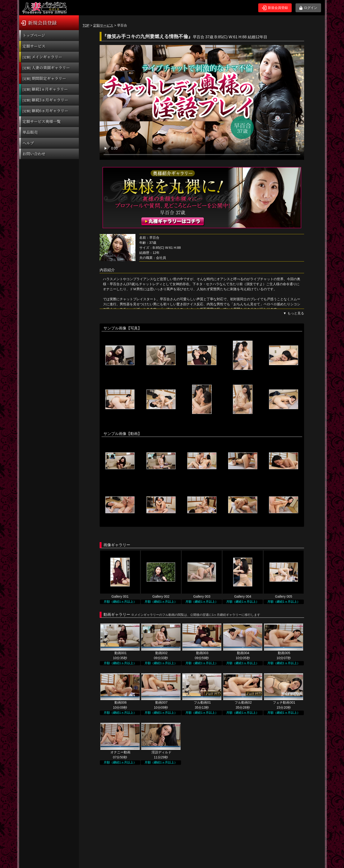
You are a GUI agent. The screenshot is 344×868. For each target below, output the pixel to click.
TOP (86, 25)
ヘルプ (28, 143)
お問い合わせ (34, 154)
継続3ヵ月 (45, 100)
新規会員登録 (275, 8)
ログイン (308, 8)
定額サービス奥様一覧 (42, 121)
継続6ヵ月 (45, 111)
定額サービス (34, 46)
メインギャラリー (42, 57)
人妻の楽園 (46, 68)
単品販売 (30, 132)
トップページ (34, 35)
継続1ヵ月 (45, 89)
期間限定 (44, 78)
